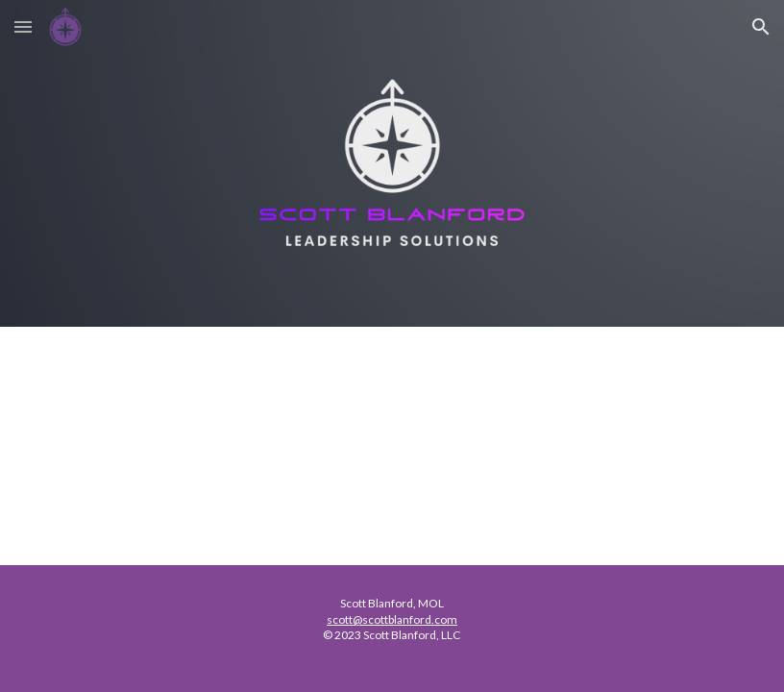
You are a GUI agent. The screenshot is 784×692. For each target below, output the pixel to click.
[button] (23, 26)
